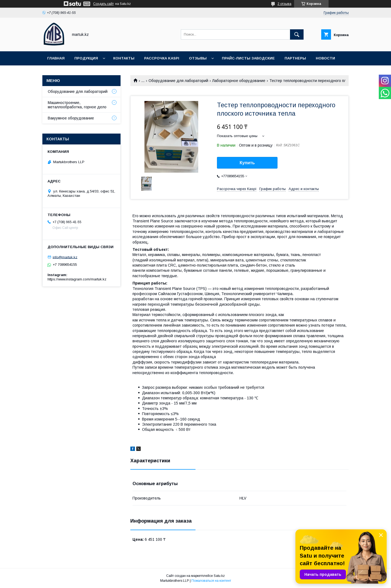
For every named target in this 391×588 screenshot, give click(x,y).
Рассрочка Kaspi (162, 58)
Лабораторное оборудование (239, 81)
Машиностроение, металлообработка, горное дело (77, 105)
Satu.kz (219, 576)
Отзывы (198, 58)
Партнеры (295, 58)
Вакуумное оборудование (71, 118)
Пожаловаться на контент (211, 581)
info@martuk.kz (65, 257)
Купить (247, 163)
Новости (325, 58)
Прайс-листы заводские (248, 58)
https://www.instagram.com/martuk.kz (77, 279)
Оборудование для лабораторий (178, 81)
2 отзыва (284, 4)
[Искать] (297, 34)
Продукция (86, 58)
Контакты (124, 58)
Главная (56, 58)
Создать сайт (103, 4)
